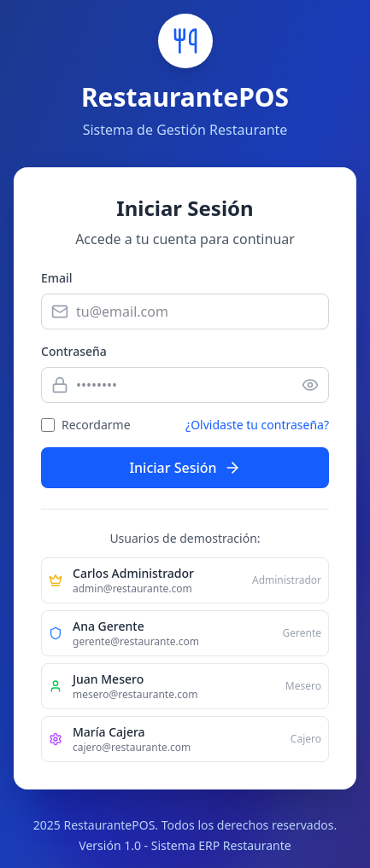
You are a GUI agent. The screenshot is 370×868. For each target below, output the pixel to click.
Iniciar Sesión (185, 468)
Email (57, 278)
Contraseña (74, 351)
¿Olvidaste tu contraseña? (257, 425)
